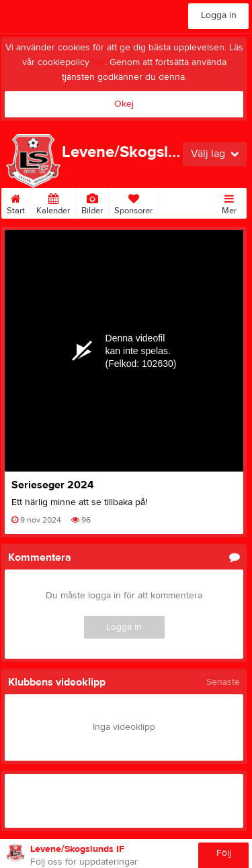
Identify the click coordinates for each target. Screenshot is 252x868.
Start (16, 202)
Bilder (92, 202)
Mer (229, 202)
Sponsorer (133, 202)
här (98, 62)
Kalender (53, 202)
